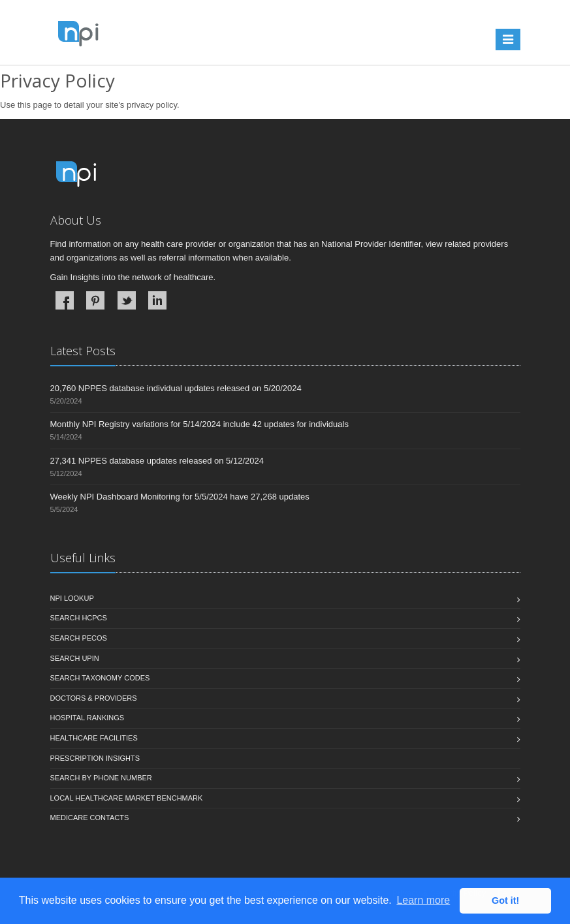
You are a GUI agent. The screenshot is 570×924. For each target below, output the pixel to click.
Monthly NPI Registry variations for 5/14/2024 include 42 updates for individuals (199, 424)
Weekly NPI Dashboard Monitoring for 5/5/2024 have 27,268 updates (180, 497)
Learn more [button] (423, 900)
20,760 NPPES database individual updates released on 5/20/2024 (176, 388)
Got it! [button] (505, 900)
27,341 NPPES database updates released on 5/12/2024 (157, 461)
